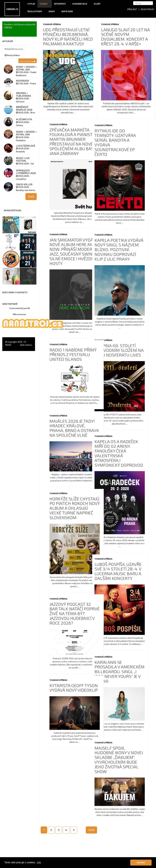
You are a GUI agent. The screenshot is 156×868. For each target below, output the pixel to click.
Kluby (97, 4)
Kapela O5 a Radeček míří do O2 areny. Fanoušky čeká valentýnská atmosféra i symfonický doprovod (68, 457)
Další (91, 830)
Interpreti (61, 4)
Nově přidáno (12, 55)
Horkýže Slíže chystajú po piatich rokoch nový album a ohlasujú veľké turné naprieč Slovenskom (126, 516)
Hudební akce (81, 4)
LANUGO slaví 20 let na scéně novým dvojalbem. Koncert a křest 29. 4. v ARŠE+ (125, 37)
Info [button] (39, 862)
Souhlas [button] (141, 863)
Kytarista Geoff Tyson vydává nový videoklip (125, 699)
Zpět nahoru (26, 345)
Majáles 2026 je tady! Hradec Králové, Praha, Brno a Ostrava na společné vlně (125, 432)
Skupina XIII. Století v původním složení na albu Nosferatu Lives (68, 353)
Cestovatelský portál (20, 308)
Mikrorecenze (19, 314)
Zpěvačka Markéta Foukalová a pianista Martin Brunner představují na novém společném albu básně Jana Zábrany (125, 139)
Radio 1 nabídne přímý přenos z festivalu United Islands (124, 355)
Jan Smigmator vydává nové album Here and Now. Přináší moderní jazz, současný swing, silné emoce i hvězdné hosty (125, 250)
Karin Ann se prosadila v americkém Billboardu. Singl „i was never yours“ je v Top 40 (69, 681)
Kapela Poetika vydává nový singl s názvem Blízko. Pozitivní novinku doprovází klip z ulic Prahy (68, 251)
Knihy (53, 11)
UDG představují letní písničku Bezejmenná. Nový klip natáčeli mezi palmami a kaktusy (68, 37)
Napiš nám (67, 11)
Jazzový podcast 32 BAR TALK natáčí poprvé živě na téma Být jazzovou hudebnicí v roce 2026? (125, 623)
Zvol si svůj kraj (28, 61)
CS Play (31, 4)
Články (45, 4)
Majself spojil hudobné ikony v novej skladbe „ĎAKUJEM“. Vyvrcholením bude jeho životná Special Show (68, 774)
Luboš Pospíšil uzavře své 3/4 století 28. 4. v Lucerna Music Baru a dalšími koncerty (67, 577)
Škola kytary (36, 11)
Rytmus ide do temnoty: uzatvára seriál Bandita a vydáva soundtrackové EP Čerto (64, 146)
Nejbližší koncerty (14, 49)
